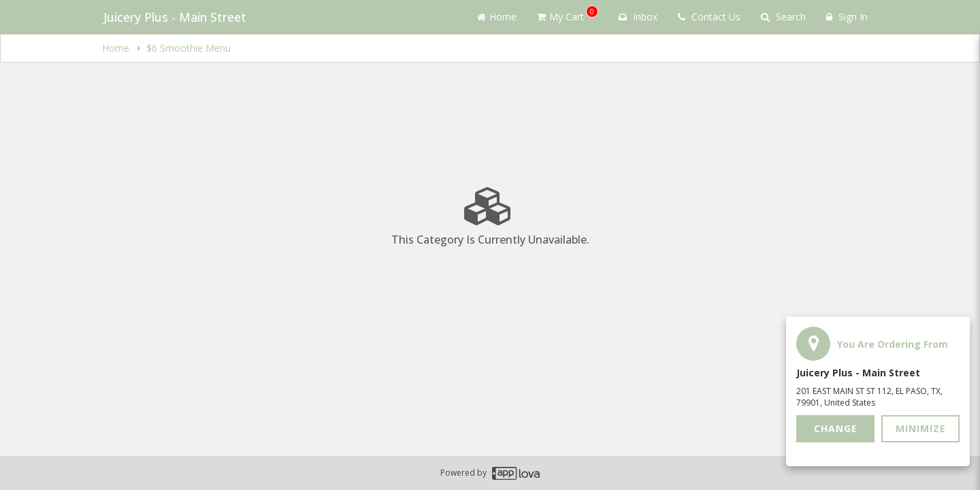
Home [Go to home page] (497, 17)
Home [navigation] (117, 48)
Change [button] (836, 428)
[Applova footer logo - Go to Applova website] (516, 473)
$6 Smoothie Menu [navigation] (189, 48)
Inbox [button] (638, 17)
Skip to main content (0, 0)
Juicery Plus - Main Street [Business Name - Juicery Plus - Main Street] (174, 17)
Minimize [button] (921, 428)
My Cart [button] (568, 14)
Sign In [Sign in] (847, 17)
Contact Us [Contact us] (709, 17)
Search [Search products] (783, 17)
